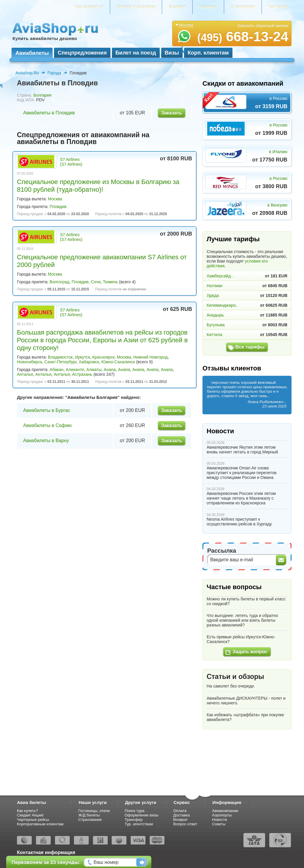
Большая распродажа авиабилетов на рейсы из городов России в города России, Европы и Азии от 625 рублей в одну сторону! (102, 340)
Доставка (182, 815)
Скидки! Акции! (30, 815)
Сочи (96, 282)
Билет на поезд (136, 53)
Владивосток (60, 357)
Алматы (94, 370)
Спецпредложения (82, 53)
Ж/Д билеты (89, 815)
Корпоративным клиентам (40, 824)
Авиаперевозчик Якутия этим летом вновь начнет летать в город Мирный (242, 450)
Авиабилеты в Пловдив (49, 113)
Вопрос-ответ (185, 824)
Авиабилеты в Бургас (47, 410)
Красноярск (103, 357)
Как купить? (27, 811)
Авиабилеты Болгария (92, 397)
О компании (243, 7)
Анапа (110, 370)
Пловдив (58, 207)
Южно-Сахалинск (118, 362)
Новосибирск (30, 362)
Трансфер (134, 820)
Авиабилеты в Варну (46, 441)
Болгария (42, 95)
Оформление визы (142, 815)
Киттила (214, 335)
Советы (219, 824)
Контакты (278, 7)
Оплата (180, 811)
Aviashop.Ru (27, 73)
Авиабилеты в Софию (47, 425)
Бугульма (216, 325)
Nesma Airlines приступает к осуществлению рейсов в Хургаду (239, 522)
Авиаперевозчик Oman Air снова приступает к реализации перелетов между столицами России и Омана (242, 473)
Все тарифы (250, 347)
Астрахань (82, 374)
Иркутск (83, 357)
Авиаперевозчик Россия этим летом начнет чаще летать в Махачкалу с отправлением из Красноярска (241, 498)
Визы (172, 53)
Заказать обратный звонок (263, 25)
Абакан (57, 370)
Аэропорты (222, 815)
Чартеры (208, 7)
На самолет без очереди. (231, 686)
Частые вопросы (234, 587)
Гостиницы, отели (94, 811)
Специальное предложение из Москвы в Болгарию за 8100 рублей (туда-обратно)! (98, 186)
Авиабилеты (32, 53)
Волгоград (59, 282)
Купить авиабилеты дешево (45, 38)
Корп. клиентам (208, 53)
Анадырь (215, 315)
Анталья (25, 374)
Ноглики (214, 286)
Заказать (172, 113)
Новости (220, 431)
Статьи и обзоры (235, 677)
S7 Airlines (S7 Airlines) (71, 162)
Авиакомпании (225, 811)
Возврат (177, 7)
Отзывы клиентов (232, 368)
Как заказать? (89, 7)
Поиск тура (135, 811)
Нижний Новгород (151, 357)
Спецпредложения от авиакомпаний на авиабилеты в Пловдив (83, 138)
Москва (55, 199)
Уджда (213, 295)
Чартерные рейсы (33, 820)
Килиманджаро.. (222, 305)
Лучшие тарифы (233, 239)
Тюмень (110, 282)
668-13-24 (243, 36)
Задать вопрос (250, 652)
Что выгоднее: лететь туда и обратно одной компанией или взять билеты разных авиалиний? (242, 620)
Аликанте (75, 370)
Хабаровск (89, 362)
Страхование (90, 820)
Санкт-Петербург (60, 362)
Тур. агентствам (139, 824)
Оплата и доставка (136, 7)
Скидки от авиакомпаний (243, 83)
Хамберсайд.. (220, 276)
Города (54, 73)
